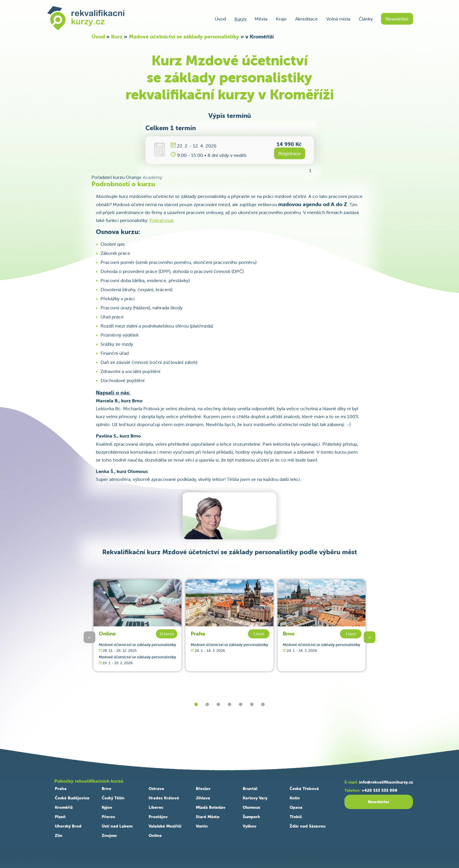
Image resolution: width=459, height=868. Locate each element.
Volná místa (338, 19)
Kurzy (240, 19)
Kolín (295, 798)
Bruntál (250, 789)
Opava (296, 807)
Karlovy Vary (255, 798)
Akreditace (306, 19)
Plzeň (60, 817)
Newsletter (397, 19)
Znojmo (109, 835)
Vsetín (202, 826)
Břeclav (203, 789)
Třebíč (296, 817)
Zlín (59, 835)
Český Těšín (113, 798)
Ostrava (156, 789)
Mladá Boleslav (211, 807)
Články (366, 19)
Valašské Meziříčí (165, 826)
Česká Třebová (304, 789)
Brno (289, 634)
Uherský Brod (68, 826)
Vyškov (250, 826)
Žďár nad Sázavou (307, 826)
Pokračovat (161, 220)
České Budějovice (72, 798)
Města (261, 19)
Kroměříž (64, 807)
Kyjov (107, 807)
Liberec (156, 807)
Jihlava (203, 798)
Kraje (281, 19)
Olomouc (251, 807)
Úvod (220, 19)
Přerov (108, 817)
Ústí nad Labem (117, 826)
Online (107, 634)
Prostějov (158, 817)
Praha (198, 634)
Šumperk (251, 817)
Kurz (117, 37)
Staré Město (208, 817)
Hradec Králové (164, 798)
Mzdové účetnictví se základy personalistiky (184, 37)
